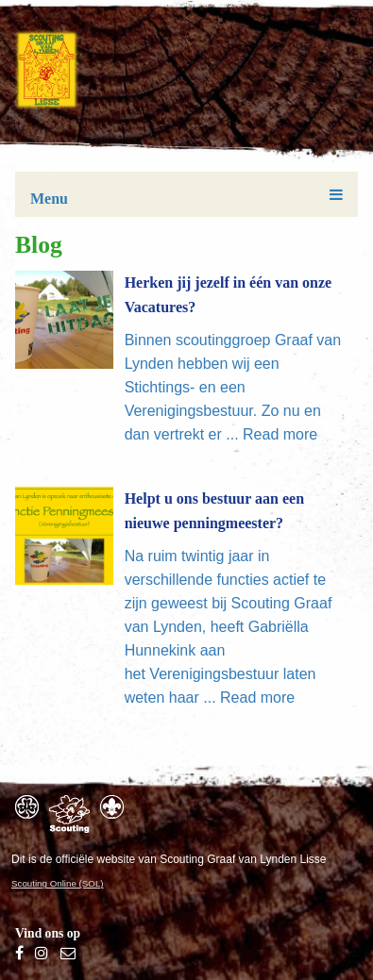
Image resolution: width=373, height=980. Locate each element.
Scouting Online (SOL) (58, 883)
